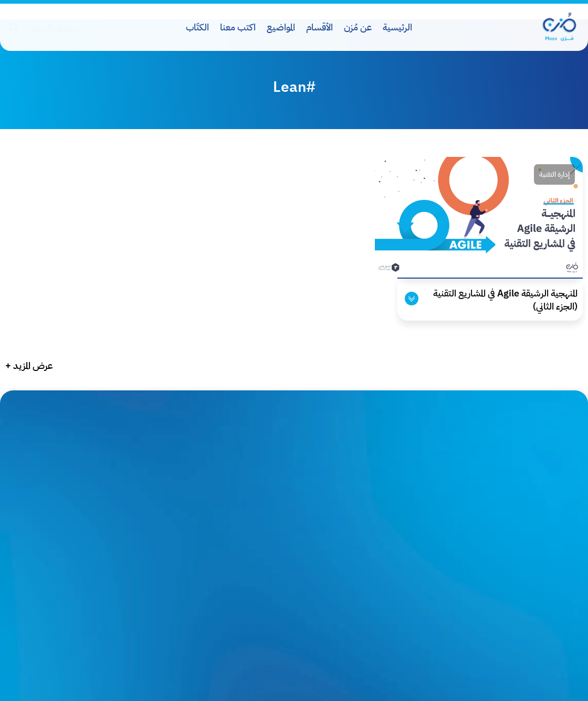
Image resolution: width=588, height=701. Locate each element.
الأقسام (319, 27)
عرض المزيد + (29, 365)
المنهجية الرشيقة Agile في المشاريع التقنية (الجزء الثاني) (505, 300)
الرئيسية (397, 27)
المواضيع (281, 27)
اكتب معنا (238, 27)
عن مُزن (358, 27)
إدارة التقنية (554, 174)
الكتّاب (197, 27)
